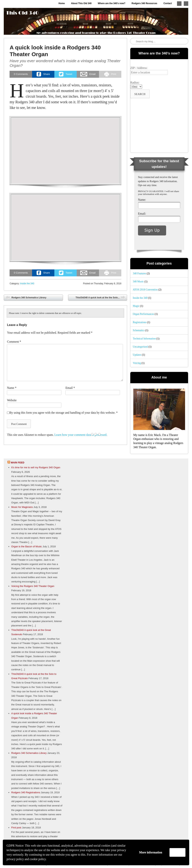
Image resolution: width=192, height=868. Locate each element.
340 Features (140, 273)
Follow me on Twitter (179, 4)
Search (133, 41)
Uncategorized (140, 347)
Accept (177, 852)
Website (12, 400)
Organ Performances (144, 314)
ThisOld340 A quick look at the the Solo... (98, 298)
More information (151, 852)
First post (16, 828)
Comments (21, 74)
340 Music (138, 282)
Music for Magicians (22, 507)
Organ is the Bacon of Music (27, 546)
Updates (137, 355)
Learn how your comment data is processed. (81, 435)
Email (70, 388)
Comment (14, 342)
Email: (142, 214)
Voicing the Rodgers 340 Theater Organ (33, 586)
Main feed (18, 463)
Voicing (137, 363)
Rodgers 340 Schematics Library (29, 298)
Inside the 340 (27, 284)
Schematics (139, 330)
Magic (136, 306)
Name (12, 388)
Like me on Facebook (186, 4)
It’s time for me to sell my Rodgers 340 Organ (36, 467)
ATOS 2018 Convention (145, 290)
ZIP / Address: (139, 68)
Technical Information (144, 339)
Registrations (140, 322)
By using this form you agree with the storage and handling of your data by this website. (63, 413)
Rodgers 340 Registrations (26, 792)
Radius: (135, 83)
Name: (142, 200)
